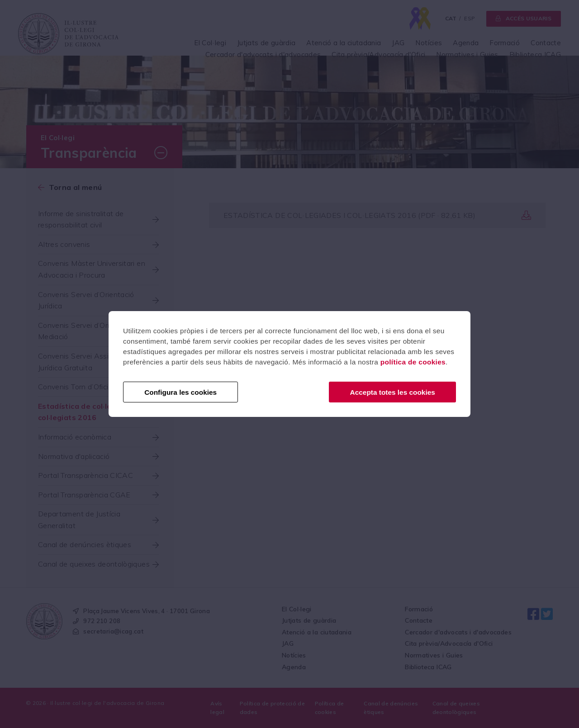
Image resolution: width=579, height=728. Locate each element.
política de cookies (413, 362)
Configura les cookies (180, 392)
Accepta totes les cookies (393, 392)
